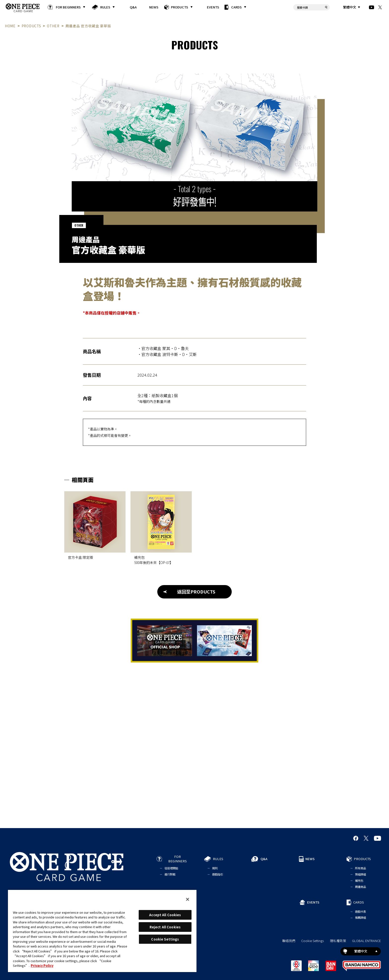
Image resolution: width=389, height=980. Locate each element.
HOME (10, 26)
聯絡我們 (289, 941)
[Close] (188, 899)
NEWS (154, 7)
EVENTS (213, 7)
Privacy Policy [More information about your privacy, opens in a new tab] (42, 965)
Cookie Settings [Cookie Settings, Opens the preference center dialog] (165, 939)
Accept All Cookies (165, 915)
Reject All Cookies (165, 927)
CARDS (236, 7)
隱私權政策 (338, 941)
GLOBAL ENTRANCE (366, 941)
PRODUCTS (179, 7)
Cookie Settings (312, 941)
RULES (105, 7)
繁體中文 (349, 7)
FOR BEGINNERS (68, 7)
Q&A (133, 7)
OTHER (53, 26)
